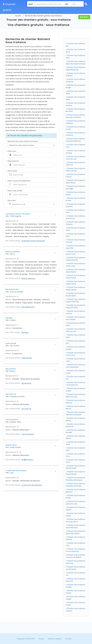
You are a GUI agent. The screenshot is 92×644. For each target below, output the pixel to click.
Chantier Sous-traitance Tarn (76, 544)
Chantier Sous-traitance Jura (76, 342)
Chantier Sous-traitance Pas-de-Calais (76, 467)
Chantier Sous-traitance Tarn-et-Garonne (76, 550)
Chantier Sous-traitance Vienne (76, 592)
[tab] (31, 215)
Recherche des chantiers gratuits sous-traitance (43, 16)
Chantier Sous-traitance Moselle (76, 431)
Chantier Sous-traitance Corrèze (76, 152)
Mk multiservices (28, 307)
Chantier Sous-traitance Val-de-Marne (76, 568)
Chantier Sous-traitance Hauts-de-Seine (76, 306)
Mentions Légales (55, 639)
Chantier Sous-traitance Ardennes (76, 80)
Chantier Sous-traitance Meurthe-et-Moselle (76, 413)
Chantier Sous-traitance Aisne (76, 51)
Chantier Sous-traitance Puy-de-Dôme (76, 473)
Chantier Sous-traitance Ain (76, 45)
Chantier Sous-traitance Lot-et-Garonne (76, 384)
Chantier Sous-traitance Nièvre (76, 437)
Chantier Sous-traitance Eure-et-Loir (76, 217)
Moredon (25, 332)
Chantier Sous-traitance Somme (76, 538)
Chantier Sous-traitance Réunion (76, 491)
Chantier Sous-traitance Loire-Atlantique (76, 366)
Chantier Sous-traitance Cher (76, 146)
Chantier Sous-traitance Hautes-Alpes (76, 294)
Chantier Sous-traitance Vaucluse (76, 580)
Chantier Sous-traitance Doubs (76, 193)
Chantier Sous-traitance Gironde (76, 241)
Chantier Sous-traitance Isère (76, 336)
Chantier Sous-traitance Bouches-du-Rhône (76, 116)
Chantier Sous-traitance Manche (76, 401)
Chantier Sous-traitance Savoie (76, 514)
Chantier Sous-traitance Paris (76, 461)
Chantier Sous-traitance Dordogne (76, 187)
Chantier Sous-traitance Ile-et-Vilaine (76, 318)
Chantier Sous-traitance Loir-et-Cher (76, 354)
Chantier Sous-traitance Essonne (76, 205)
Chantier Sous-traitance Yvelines (76, 610)
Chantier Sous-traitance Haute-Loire (76, 265)
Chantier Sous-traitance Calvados (76, 122)
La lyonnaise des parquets (32, 485)
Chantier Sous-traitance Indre (76, 324)
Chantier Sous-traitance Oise (76, 449)
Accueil (18, 16)
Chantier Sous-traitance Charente (76, 134)
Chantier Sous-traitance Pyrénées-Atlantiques (76, 479)
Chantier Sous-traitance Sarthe (76, 508)
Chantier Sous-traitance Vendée (76, 586)
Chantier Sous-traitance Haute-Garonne (76, 259)
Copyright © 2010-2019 (26, 639)
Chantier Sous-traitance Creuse (76, 175)
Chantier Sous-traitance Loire (76, 360)
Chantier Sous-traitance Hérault (76, 312)
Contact (69, 639)
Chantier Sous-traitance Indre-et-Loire (76, 330)
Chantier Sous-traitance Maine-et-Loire (76, 395)
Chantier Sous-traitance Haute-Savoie (76, 283)
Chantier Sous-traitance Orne (76, 455)
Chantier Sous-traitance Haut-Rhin (76, 247)
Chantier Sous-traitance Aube (76, 92)
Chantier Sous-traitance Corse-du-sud (76, 158)
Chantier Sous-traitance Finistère (76, 223)
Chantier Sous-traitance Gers (76, 235)
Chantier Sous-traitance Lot (76, 378)
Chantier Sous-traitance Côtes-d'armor (76, 170)
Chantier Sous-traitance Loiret (76, 372)
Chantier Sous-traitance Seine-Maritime (76, 526)
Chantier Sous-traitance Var (76, 574)
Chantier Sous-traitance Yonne (76, 604)
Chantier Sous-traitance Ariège (76, 86)
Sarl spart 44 (26, 409)
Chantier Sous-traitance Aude (76, 98)
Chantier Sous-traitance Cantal (76, 128)
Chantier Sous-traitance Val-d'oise (76, 562)
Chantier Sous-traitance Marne (76, 407)
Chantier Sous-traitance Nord (76, 443)
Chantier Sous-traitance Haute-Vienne (76, 288)
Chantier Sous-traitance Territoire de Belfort (76, 556)
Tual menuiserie (28, 434)
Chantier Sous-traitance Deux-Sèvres (76, 181)
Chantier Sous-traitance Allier (76, 57)
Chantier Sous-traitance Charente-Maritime (76, 140)
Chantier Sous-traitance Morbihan (76, 425)
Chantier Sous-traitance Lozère (76, 390)
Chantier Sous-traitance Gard (76, 229)
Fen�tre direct (27, 459)
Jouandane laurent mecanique (33, 241)
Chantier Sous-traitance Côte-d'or (76, 164)
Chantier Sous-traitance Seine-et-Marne (76, 520)
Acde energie (27, 358)
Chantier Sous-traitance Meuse (76, 419)
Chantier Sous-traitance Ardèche (76, 74)
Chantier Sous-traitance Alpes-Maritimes (76, 68)
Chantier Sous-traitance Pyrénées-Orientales (76, 485)
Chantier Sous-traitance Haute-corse (76, 253)
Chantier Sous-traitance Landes (76, 348)
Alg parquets (26, 383)
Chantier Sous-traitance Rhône (76, 497)
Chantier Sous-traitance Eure (76, 211)
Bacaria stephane (28, 278)
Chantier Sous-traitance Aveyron (76, 104)
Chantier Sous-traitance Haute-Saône (76, 277)
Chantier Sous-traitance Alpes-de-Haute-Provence (76, 62)
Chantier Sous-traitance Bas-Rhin (76, 110)
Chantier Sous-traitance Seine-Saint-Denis (76, 532)
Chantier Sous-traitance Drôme (76, 199)
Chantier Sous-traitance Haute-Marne (76, 271)
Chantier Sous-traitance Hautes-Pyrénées (76, 300)
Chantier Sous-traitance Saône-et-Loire (76, 503)
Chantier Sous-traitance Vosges (76, 598)
